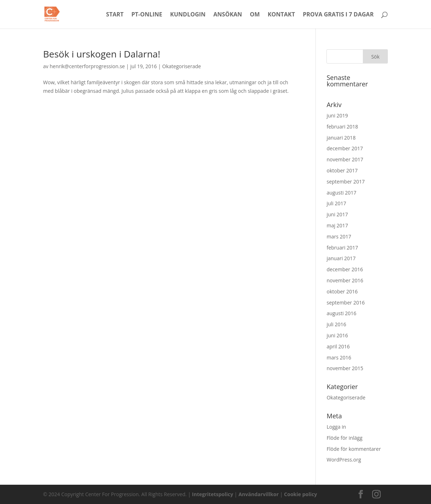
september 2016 (346, 303)
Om (255, 15)
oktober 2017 (342, 170)
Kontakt (281, 15)
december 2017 (345, 148)
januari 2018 (341, 138)
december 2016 (345, 269)
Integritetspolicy (212, 494)
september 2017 (346, 182)
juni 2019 (337, 115)
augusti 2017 (341, 193)
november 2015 (345, 368)
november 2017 (345, 159)
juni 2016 (337, 335)
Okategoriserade (182, 66)
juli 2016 (336, 324)
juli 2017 (336, 203)
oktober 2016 (342, 291)
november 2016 (345, 280)
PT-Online (147, 15)
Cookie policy (300, 494)
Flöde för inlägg (344, 438)
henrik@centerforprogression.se (87, 66)
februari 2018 (342, 127)
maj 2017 (337, 225)
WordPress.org (344, 460)
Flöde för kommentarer (354, 449)
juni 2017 (337, 214)
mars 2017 (339, 236)
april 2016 (338, 346)
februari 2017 (342, 248)
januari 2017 (341, 258)
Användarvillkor (258, 494)
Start (115, 15)
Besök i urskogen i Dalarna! (102, 54)
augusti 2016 (341, 313)
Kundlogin (188, 15)
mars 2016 (339, 357)
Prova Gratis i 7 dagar (338, 15)
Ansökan (228, 15)
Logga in (336, 427)
